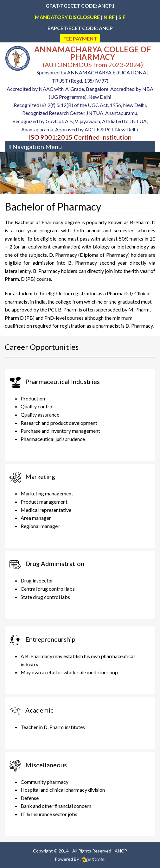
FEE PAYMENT (80, 38)
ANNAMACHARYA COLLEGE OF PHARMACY (93, 53)
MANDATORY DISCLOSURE (67, 17)
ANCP (121, 851)
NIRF (109, 17)
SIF (122, 17)
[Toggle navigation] (35, 146)
